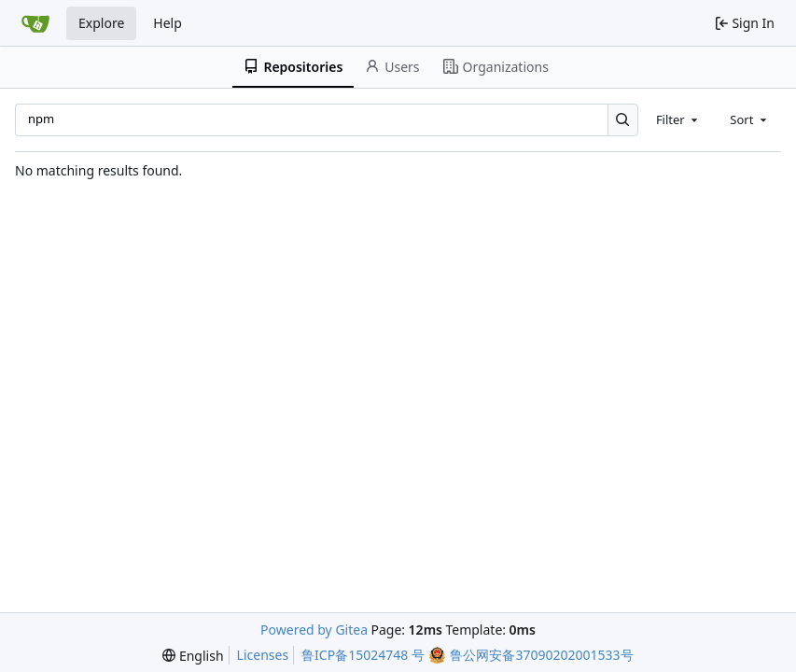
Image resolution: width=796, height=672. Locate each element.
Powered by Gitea (314, 630)
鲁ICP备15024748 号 (363, 655)
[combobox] (678, 119)
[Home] (35, 23)
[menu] (193, 656)
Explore (101, 23)
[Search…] (623, 120)
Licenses (263, 655)
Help (168, 23)
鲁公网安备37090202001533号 (541, 655)
